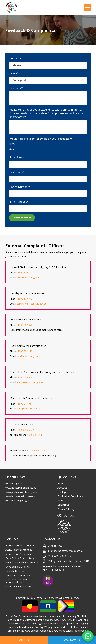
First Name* (17, 157)
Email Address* (19, 202)
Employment (64, 492)
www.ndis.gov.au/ (15, 484)
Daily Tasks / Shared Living (20, 558)
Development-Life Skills (18, 567)
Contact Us (63, 505)
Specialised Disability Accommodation (16, 581)
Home (61, 484)
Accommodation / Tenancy (20, 545)
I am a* (14, 73)
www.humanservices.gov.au (20, 496)
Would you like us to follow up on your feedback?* (41, 139)
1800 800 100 (25, 272)
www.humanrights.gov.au (19, 501)
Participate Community (18, 575)
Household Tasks (15, 571)
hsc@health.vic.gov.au (28, 356)
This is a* (15, 59)
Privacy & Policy (66, 509)
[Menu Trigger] (88, 7)
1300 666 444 (25, 377)
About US (62, 488)
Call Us (24, 640)
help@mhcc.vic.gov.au (28, 409)
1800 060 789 (38, 451)
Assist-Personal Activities (19, 550)
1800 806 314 (34, 435)
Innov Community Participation (22, 563)
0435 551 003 (55, 546)
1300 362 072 (25, 325)
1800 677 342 (25, 299)
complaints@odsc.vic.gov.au (32, 304)
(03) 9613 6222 (26, 430)
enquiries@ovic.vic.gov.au (30, 382)
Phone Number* (20, 187)
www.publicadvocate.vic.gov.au (22, 492)
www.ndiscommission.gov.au (21, 488)
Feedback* (16, 88)
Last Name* (17, 172)
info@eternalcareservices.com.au (65, 551)
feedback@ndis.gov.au (29, 277)
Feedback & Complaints (70, 496)
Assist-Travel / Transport (19, 554)
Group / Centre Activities (18, 586)
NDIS (60, 501)
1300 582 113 (25, 351)
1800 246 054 (25, 404)
